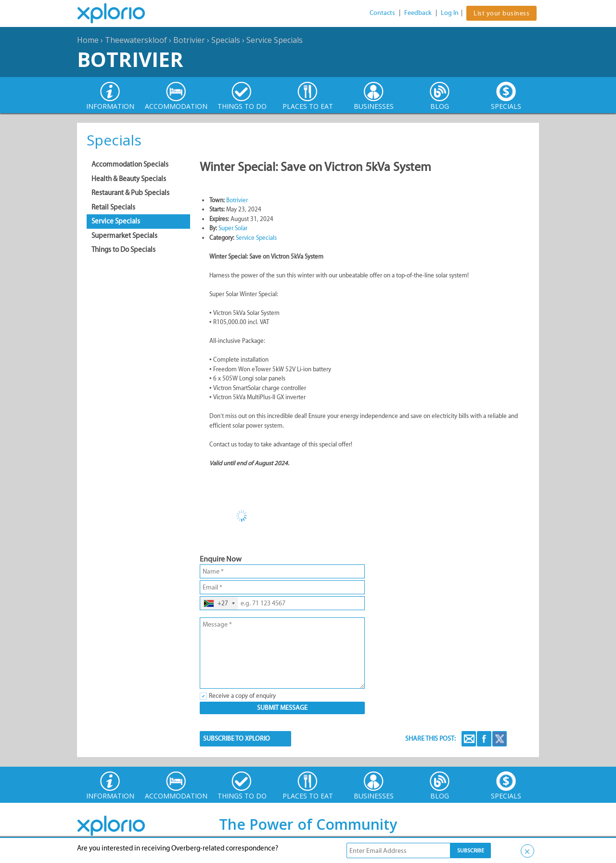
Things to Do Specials (123, 249)
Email (469, 739)
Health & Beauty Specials (129, 179)
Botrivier (189, 40)
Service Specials (275, 40)
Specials (226, 40)
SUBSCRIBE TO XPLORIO (237, 739)
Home (88, 40)
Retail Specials (113, 207)
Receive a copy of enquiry (242, 696)
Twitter (500, 739)
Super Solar (233, 228)
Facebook (484, 739)
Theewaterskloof (136, 40)
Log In (450, 13)
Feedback (418, 13)
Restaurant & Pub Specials (130, 193)
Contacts (382, 13)
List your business (501, 13)
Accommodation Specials (130, 164)
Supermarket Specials (124, 235)
